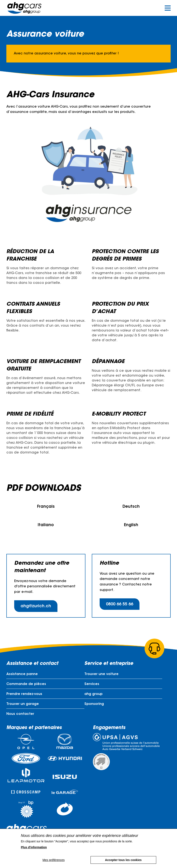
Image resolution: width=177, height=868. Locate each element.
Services (92, 684)
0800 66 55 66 (120, 604)
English (131, 525)
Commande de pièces (26, 684)
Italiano (46, 525)
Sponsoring (94, 704)
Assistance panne (22, 674)
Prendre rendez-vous (24, 694)
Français (46, 507)
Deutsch (131, 507)
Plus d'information (34, 847)
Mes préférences (54, 860)
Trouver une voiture (101, 674)
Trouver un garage (23, 704)
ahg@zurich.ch (36, 606)
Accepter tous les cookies (123, 860)
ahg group (93, 694)
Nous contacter (20, 714)
